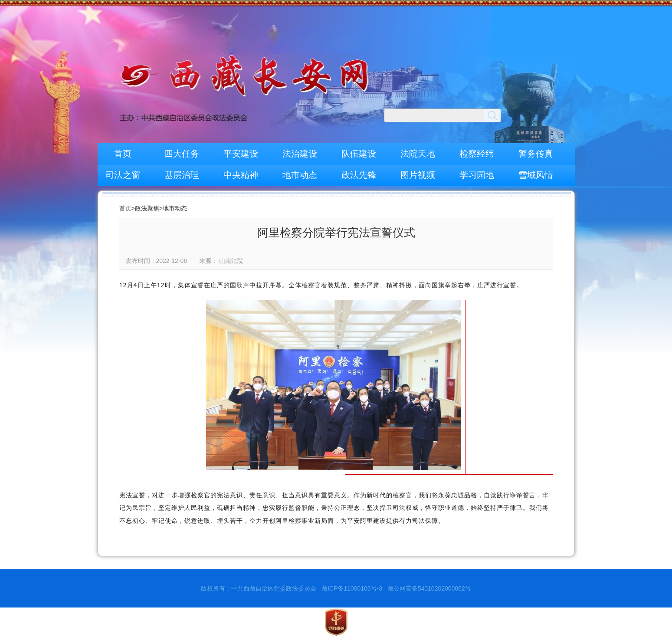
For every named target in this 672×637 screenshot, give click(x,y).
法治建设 (300, 154)
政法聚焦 (147, 208)
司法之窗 (123, 175)
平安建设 (241, 154)
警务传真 (536, 154)
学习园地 (477, 175)
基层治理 (182, 175)
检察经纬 (477, 154)
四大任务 (182, 154)
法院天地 (418, 154)
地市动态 (300, 175)
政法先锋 (359, 175)
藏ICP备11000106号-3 (352, 588)
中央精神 (241, 175)
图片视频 (418, 175)
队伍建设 (359, 154)
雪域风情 (536, 175)
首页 (123, 154)
